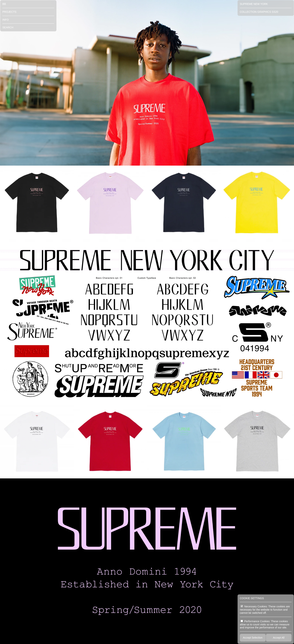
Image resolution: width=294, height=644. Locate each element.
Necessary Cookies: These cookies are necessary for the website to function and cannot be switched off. (265, 610)
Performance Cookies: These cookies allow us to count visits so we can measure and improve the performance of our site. (265, 624)
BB (4, 4)
